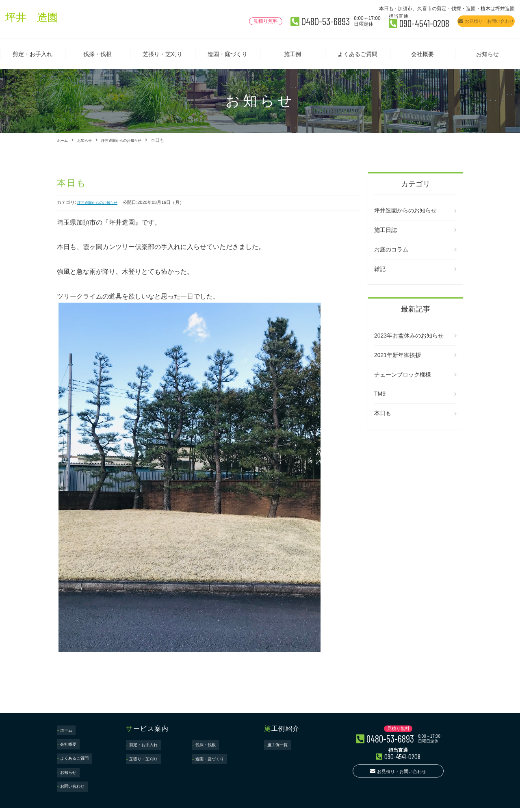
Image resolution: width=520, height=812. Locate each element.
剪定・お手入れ (32, 54)
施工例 (292, 54)
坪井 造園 (38, 19)
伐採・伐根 (97, 54)
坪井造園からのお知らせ (131, 140)
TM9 (380, 394)
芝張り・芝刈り (162, 54)
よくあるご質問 (357, 54)
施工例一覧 (280, 742)
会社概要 (422, 54)
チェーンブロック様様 (403, 374)
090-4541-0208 (380, 22)
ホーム (64, 140)
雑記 (380, 269)
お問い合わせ (76, 763)
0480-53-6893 (258, 20)
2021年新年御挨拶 (398, 355)
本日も (383, 413)
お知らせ (487, 54)
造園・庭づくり (227, 54)
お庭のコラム (391, 249)
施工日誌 (386, 230)
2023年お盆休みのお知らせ (409, 335)
